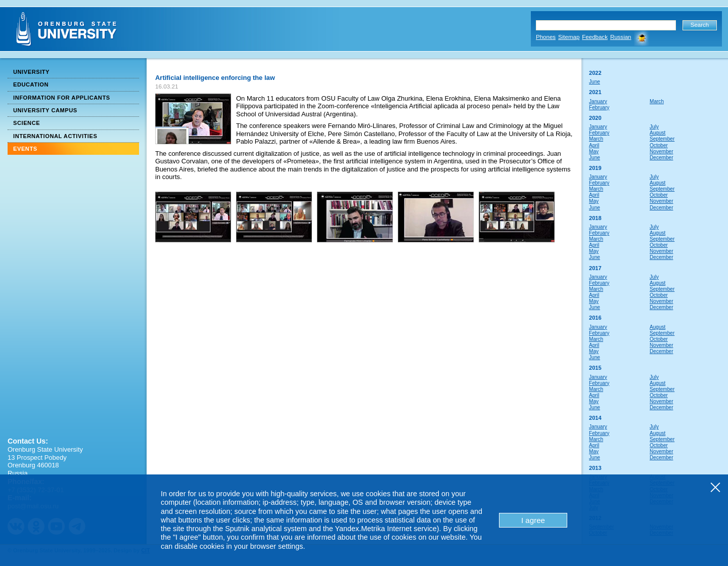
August (657, 133)
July (654, 127)
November (662, 151)
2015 (595, 368)
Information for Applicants (62, 98)
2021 (595, 92)
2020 (595, 118)
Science (27, 123)
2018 (595, 218)
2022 (595, 73)
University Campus (45, 110)
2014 (595, 418)
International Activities (55, 136)
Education (31, 84)
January (598, 101)
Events (25, 149)
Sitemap (569, 37)
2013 (595, 468)
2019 (595, 168)
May (594, 151)
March (657, 101)
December (662, 158)
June (595, 82)
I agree (533, 520)
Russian (621, 37)
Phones (546, 37)
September (662, 139)
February (599, 107)
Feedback (595, 37)
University (31, 72)
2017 (595, 268)
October (659, 145)
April (594, 145)
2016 (595, 318)
